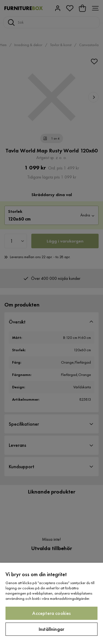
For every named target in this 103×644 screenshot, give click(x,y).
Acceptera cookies (51, 613)
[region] (51, 603)
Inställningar (51, 629)
